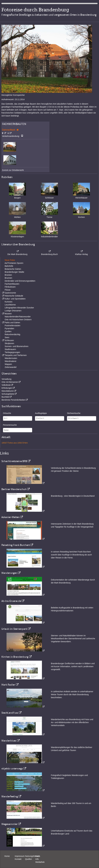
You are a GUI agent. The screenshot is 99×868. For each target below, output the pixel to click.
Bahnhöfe (9, 266)
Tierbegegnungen (12, 352)
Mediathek (40, 862)
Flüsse (8, 290)
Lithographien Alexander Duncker (19, 308)
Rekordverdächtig (12, 334)
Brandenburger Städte (14, 272)
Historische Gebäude (14, 296)
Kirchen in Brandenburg (15, 657)
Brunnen (8, 278)
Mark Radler (8, 685)
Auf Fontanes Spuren (14, 263)
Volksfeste (6, 385)
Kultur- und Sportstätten (15, 299)
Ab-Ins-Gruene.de (11, 601)
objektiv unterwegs (12, 769)
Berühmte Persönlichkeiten (13, 400)
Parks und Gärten (12, 323)
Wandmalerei (10, 361)
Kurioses (8, 302)
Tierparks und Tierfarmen (16, 355)
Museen (8, 314)
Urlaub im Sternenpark (14, 629)
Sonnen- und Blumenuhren (16, 346)
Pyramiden (9, 328)
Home (7, 856)
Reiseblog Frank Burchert (16, 545)
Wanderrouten (11, 358)
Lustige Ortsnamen (13, 311)
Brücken (8, 275)
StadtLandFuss (10, 713)
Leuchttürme (10, 305)
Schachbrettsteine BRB (14, 461)
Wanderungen (9, 573)
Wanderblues (9, 741)
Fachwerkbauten (12, 284)
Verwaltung (6, 379)
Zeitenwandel (11, 367)
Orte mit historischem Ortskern (18, 320)
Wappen (8, 364)
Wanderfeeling (10, 796)
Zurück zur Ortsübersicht (13, 170)
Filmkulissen (10, 287)
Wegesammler (9, 824)
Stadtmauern (10, 349)
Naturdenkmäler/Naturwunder (18, 317)
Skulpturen (9, 343)
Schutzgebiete (8, 394)
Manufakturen (8, 391)
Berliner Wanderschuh (14, 489)
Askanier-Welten (10, 517)
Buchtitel (5, 397)
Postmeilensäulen (13, 326)
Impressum (20, 856)
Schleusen (9, 340)
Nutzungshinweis (33, 856)
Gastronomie (10, 293)
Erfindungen (7, 388)
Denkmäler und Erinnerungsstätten (20, 281)
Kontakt (18, 859)
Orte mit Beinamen (10, 382)
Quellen (8, 331)
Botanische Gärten (13, 269)
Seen (7, 337)
